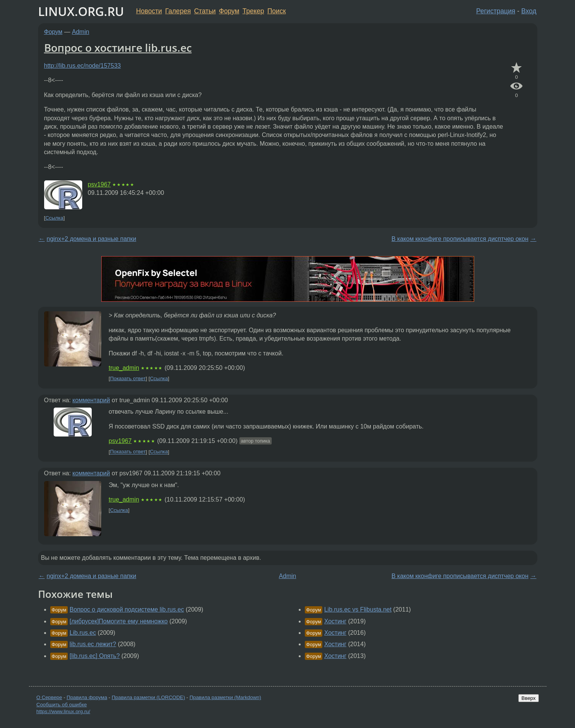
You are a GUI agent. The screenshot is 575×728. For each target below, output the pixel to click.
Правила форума (87, 697)
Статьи (205, 11)
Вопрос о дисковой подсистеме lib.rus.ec (127, 609)
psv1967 (100, 184)
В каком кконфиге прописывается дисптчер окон (460, 239)
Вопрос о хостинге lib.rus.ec (118, 48)
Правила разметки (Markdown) (225, 697)
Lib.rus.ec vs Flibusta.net (358, 609)
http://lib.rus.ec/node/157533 (83, 66)
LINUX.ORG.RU (81, 11)
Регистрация (496, 11)
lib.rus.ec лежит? (93, 644)
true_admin (124, 368)
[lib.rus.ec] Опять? (95, 656)
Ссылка (54, 218)
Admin (80, 32)
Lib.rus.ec (83, 633)
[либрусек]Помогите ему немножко (119, 621)
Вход (529, 11)
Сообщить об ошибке (62, 705)
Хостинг (335, 621)
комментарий (91, 400)
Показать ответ (128, 378)
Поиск (276, 11)
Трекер (253, 11)
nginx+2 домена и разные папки (92, 239)
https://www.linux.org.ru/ (63, 711)
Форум (229, 11)
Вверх (528, 698)
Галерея (178, 11)
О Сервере (49, 697)
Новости (149, 11)
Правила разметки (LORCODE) (148, 697)
